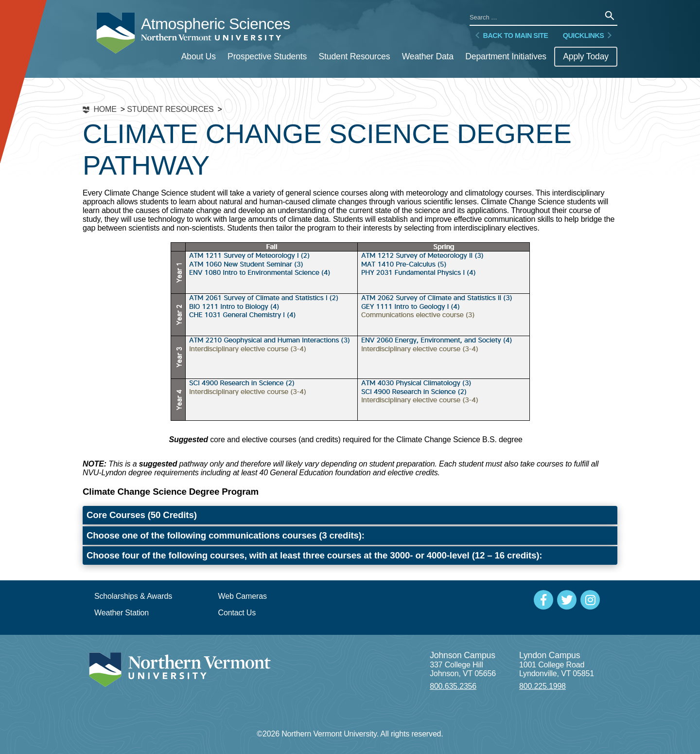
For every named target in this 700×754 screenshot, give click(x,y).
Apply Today (586, 56)
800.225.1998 (542, 686)
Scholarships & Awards (133, 596)
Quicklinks (588, 36)
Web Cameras (243, 596)
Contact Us (237, 613)
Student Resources (354, 56)
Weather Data (428, 56)
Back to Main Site (511, 36)
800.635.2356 (453, 686)
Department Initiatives (506, 56)
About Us (199, 56)
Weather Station (122, 613)
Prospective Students (267, 56)
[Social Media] (543, 600)
